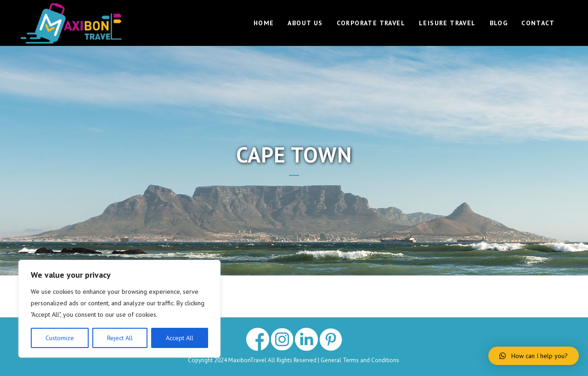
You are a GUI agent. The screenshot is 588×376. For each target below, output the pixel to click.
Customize (60, 338)
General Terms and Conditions (361, 360)
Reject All (120, 338)
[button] (534, 356)
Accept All (180, 338)
